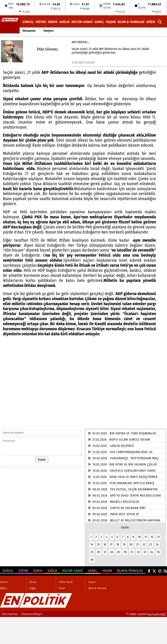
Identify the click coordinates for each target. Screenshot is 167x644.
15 (98, 542)
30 (125, 550)
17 (111, 542)
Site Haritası (10, 612)
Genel (99, 22)
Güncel (28, 22)
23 (151, 542)
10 (139, 535)
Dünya (52, 22)
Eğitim (41, 22)
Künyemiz (29, 31)
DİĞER (151, 22)
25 (92, 550)
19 (124, 542)
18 (118, 542)
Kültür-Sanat (82, 22)
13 (158, 535)
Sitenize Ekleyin (32, 612)
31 (132, 550)
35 (158, 550)
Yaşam (111, 22)
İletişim (48, 31)
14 (92, 542)
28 (112, 550)
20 (131, 542)
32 (138, 550)
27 (105, 550)
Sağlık (64, 22)
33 (145, 550)
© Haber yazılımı (147, 612)
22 (144, 542)
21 (137, 542)
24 (157, 542)
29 (118, 550)
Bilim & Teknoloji (131, 22)
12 (152, 535)
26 (98, 550)
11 (146, 535)
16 (105, 542)
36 (92, 557)
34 (152, 550)
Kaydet (42, 457)
